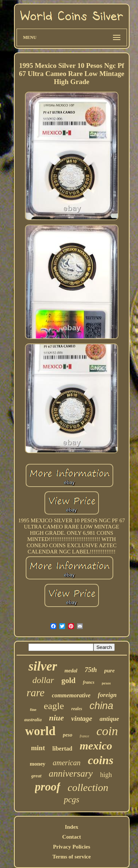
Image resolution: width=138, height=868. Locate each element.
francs (89, 682)
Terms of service (71, 857)
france (85, 736)
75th (91, 670)
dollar (43, 680)
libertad (62, 749)
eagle (54, 706)
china (101, 706)
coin (107, 731)
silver (43, 666)
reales (77, 709)
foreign (107, 695)
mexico (96, 746)
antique (109, 719)
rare (36, 693)
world (40, 731)
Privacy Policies (72, 847)
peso (68, 735)
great (36, 776)
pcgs (71, 800)
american (67, 763)
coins (101, 760)
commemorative (71, 695)
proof (48, 787)
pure (109, 671)
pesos (106, 683)
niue (56, 718)
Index (72, 827)
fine (33, 709)
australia (33, 720)
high (106, 775)
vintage (82, 718)
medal (71, 671)
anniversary (71, 773)
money (38, 764)
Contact (72, 837)
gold (69, 680)
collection (88, 787)
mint (38, 748)
